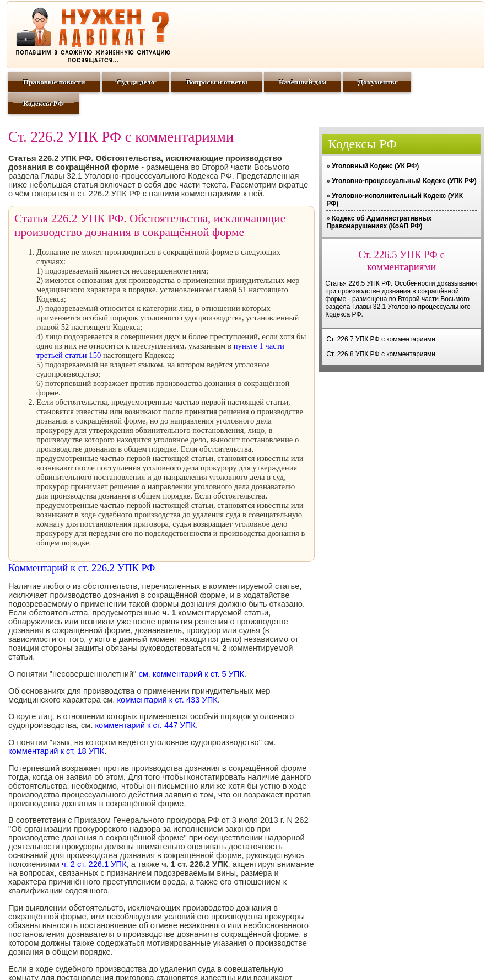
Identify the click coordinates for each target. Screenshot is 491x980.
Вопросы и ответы (217, 82)
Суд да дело (136, 82)
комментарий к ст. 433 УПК (167, 700)
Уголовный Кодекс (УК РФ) (375, 166)
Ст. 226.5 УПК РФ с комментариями (401, 261)
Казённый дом (303, 82)
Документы (377, 82)
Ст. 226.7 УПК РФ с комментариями (381, 339)
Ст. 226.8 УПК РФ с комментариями (381, 354)
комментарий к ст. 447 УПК (145, 725)
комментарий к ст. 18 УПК (56, 751)
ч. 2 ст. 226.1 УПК (94, 864)
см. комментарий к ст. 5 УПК (191, 674)
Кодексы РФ (44, 103)
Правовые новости (54, 82)
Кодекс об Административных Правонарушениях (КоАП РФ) (379, 222)
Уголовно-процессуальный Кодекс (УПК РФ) (404, 181)
